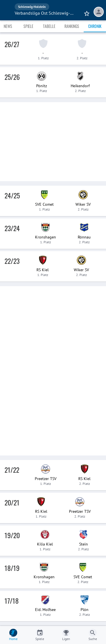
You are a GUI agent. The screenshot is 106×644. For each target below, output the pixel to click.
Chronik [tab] (95, 26)
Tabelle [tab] (49, 26)
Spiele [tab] (28, 26)
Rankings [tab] (72, 26)
